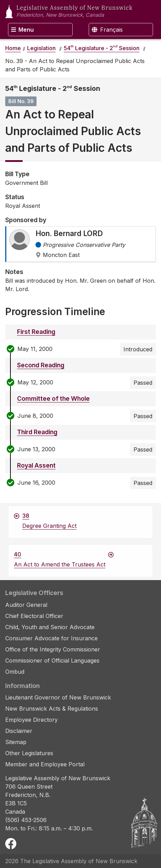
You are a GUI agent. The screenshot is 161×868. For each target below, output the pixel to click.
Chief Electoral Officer (34, 616)
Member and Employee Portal (45, 764)
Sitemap (16, 742)
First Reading (36, 332)
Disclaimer (19, 731)
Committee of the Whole (53, 398)
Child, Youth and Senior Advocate (50, 627)
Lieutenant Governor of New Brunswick (58, 697)
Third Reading (37, 432)
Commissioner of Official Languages (52, 660)
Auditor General (26, 605)
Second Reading (41, 365)
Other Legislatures (29, 753)
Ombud (15, 672)
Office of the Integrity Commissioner (53, 649)
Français (107, 30)
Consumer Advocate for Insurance (51, 638)
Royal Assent (36, 465)
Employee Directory (31, 720)
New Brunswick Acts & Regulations (52, 709)
